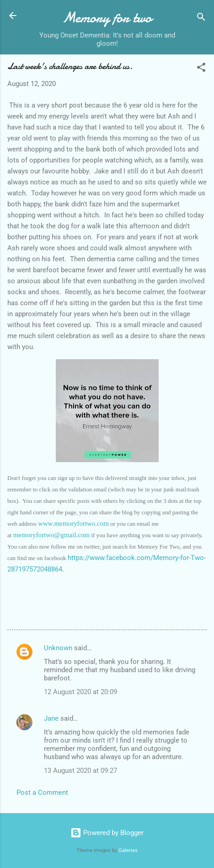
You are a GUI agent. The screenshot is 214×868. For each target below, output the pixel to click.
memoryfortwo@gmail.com (52, 535)
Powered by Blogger (107, 833)
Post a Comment (42, 793)
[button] (201, 69)
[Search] (201, 19)
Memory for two (107, 18)
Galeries (128, 850)
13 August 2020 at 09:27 (80, 771)
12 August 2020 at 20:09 (80, 692)
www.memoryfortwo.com (73, 523)
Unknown (58, 648)
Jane (51, 718)
